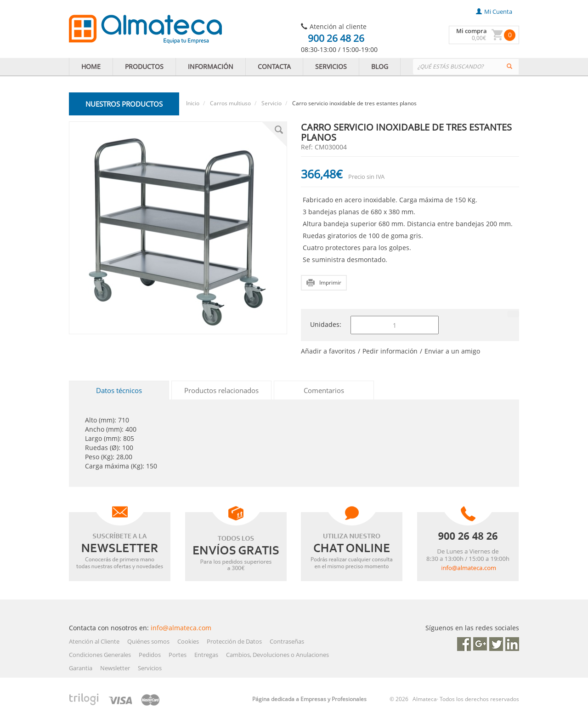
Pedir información (390, 351)
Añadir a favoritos (328, 351)
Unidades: (326, 324)
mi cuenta (494, 11)
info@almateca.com (181, 628)
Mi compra (472, 31)
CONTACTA (274, 66)
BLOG (380, 66)
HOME (91, 66)
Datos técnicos (119, 390)
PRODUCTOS (144, 66)
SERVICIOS (331, 66)
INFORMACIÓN (211, 66)
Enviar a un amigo (452, 351)
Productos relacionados (221, 390)
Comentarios (324, 390)
